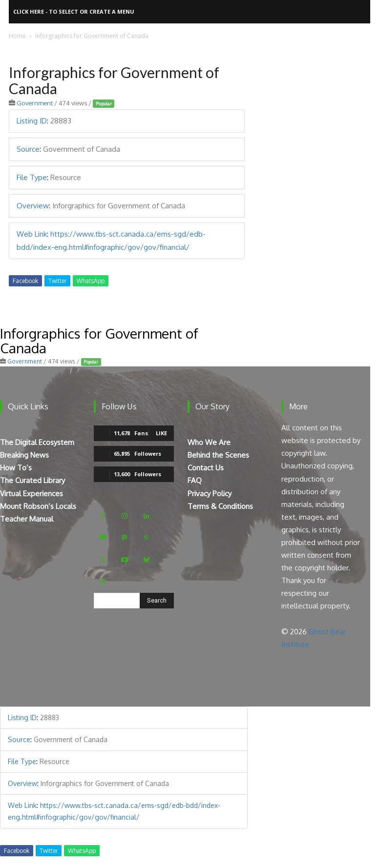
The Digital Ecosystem (37, 442)
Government (35, 103)
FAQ (195, 480)
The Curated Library (32, 480)
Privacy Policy (210, 494)
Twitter (57, 281)
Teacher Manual (27, 519)
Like (161, 433)
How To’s (16, 468)
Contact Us (206, 468)
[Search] (157, 601)
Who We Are (209, 442)
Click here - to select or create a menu (74, 11)
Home (17, 36)
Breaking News (24, 455)
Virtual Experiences (32, 494)
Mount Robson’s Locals (38, 506)
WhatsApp (91, 281)
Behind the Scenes (218, 455)
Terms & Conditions (220, 506)
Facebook (25, 281)
